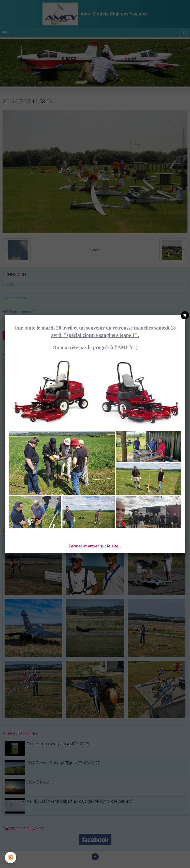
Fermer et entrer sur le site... (95, 546)
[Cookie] (11, 857)
